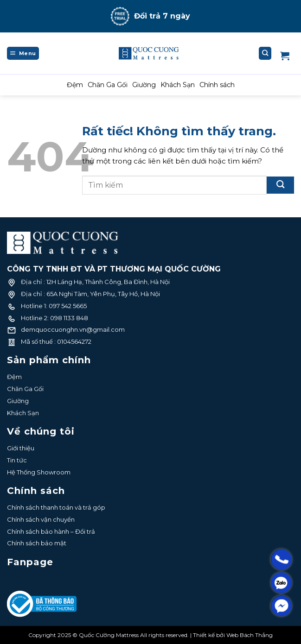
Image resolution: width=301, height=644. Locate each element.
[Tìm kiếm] (265, 53)
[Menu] (23, 53)
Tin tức (17, 460)
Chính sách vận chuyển (41, 519)
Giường (144, 85)
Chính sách (217, 85)
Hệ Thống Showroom (39, 472)
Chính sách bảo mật (37, 543)
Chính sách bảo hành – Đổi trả (51, 531)
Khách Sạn (178, 85)
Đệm (75, 85)
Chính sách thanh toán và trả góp (56, 507)
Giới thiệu (21, 448)
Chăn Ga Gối (108, 85)
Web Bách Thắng (250, 635)
